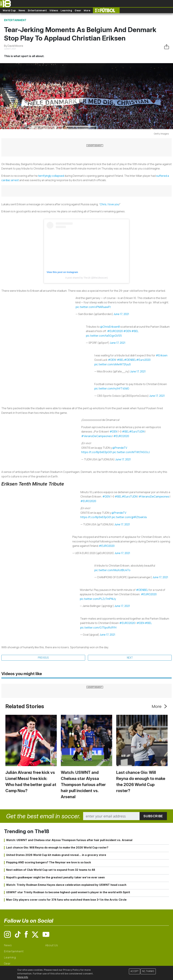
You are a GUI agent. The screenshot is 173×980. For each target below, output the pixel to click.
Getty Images (161, 134)
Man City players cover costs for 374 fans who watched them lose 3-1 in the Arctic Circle (66, 900)
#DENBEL (130, 360)
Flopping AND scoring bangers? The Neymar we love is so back (48, 862)
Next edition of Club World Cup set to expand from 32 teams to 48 (51, 870)
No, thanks (148, 971)
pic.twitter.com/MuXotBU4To (112, 570)
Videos (54, 10)
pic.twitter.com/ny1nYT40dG (112, 388)
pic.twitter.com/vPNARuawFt (93, 307)
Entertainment (37, 10)
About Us (52, 945)
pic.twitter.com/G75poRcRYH (98, 628)
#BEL (135, 331)
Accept (134, 971)
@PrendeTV (120, 448)
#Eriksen (162, 355)
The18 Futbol (106, 10)
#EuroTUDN (137, 432)
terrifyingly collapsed (51, 176)
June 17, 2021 (121, 314)
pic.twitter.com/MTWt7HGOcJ (131, 452)
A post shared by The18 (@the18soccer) (86, 278)
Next (130, 658)
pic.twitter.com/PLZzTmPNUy (98, 599)
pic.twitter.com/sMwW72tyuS (113, 364)
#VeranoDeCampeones (97, 436)
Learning (66, 10)
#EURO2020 (115, 331)
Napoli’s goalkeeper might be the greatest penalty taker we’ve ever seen (55, 877)
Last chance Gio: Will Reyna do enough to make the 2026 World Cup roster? (57, 847)
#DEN (127, 331)
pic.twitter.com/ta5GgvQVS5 (104, 336)
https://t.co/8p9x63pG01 (97, 452)
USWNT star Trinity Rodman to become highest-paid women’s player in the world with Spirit (68, 892)
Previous (43, 658)
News (22, 10)
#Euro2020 (143, 360)
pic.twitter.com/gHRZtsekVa (129, 517)
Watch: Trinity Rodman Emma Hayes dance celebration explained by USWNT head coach (66, 885)
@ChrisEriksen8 (110, 327)
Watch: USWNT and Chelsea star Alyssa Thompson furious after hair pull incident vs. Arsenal (83, 785)
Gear (78, 10)
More (87, 10)
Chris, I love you (109, 204)
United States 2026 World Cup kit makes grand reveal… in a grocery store (56, 855)
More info (23, 977)
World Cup (9, 10)
